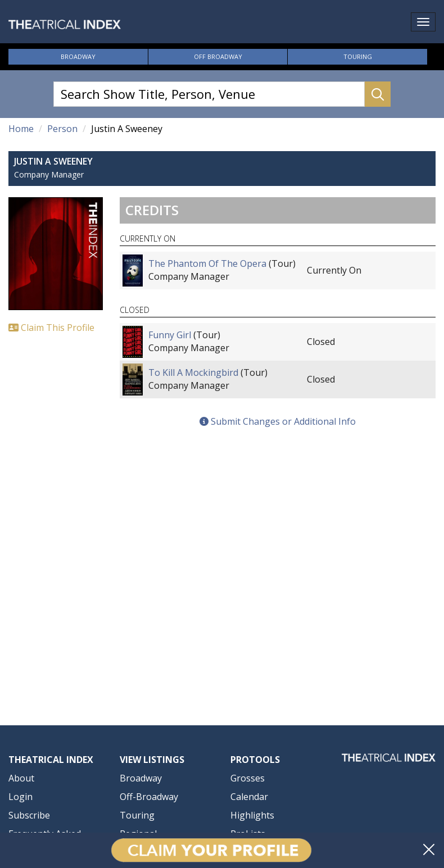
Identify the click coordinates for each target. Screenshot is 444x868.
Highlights (252, 815)
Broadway (78, 56)
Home (21, 129)
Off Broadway (218, 56)
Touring (358, 56)
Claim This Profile (51, 328)
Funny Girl (170, 335)
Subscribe (29, 815)
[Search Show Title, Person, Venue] (209, 94)
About (21, 778)
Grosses (248, 778)
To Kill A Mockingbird (193, 372)
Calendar (249, 797)
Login (21, 797)
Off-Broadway (149, 797)
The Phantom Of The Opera (207, 263)
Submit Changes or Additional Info (278, 421)
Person (62, 129)
